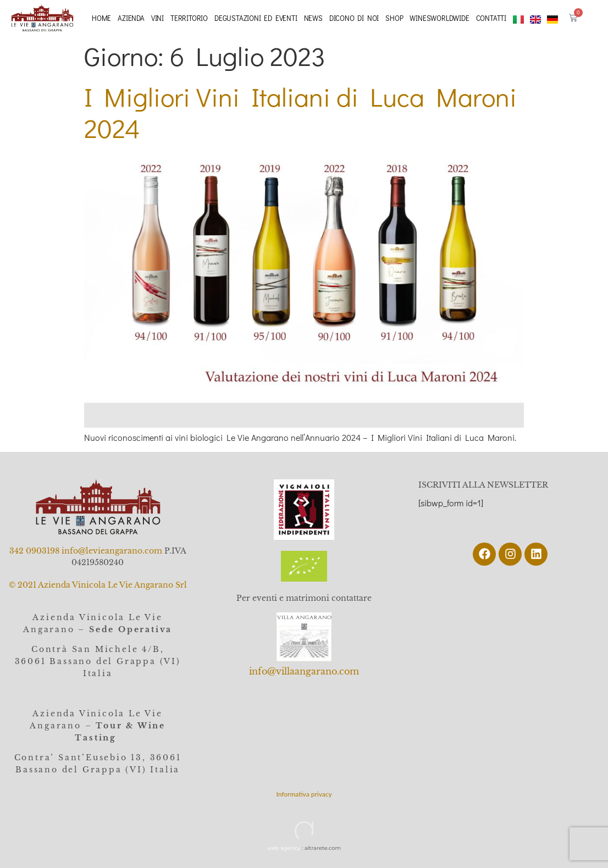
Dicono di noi (354, 18)
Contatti (491, 18)
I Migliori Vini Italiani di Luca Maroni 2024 (300, 112)
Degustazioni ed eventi (256, 18)
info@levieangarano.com (112, 551)
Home (101, 18)
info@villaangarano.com (304, 671)
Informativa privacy (304, 794)
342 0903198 (34, 551)
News (313, 18)
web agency (284, 848)
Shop (394, 18)
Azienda (131, 18)
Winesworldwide (439, 18)
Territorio (189, 18)
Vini (157, 18)
